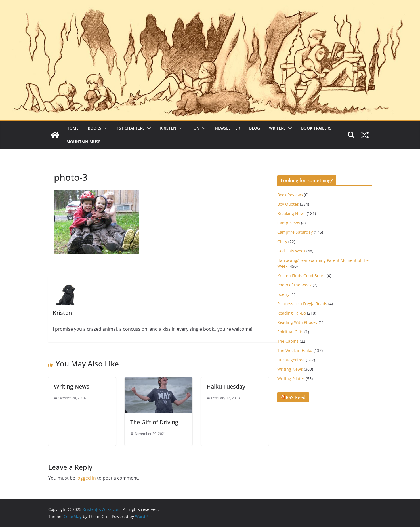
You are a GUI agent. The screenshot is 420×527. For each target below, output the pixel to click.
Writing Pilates (291, 379)
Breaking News (291, 213)
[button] (104, 128)
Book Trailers (316, 128)
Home (73, 128)
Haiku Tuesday (226, 386)
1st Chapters (131, 128)
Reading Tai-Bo (292, 313)
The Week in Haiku (295, 350)
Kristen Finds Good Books (301, 276)
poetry (283, 294)
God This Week (291, 251)
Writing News (72, 386)
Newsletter (227, 128)
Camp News (289, 223)
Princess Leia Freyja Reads (302, 304)
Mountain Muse (83, 142)
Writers (277, 128)
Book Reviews (290, 195)
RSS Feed (296, 397)
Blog (255, 128)
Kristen (168, 128)
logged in (86, 478)
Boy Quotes (288, 204)
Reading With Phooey (297, 322)
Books (94, 128)
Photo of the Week (294, 285)
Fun (196, 128)
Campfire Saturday (295, 232)
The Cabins (288, 341)
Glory (282, 242)
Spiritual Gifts (290, 332)
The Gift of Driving (154, 422)
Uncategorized (291, 360)
